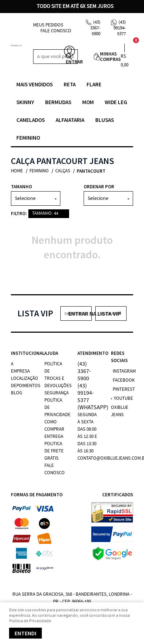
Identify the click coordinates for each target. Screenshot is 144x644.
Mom (88, 102)
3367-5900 (95, 28)
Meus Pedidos (48, 25)
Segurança (57, 393)
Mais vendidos (35, 84)
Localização (25, 379)
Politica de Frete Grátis (54, 451)
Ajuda (51, 353)
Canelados (31, 120)
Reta (70, 84)
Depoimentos (26, 386)
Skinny (25, 102)
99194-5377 (120, 28)
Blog (17, 393)
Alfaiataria (70, 120)
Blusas (105, 120)
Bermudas (58, 102)
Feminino (28, 138)
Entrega (54, 437)
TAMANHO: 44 (45, 214)
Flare (94, 84)
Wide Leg (116, 102)
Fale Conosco (56, 31)
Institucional (22, 353)
